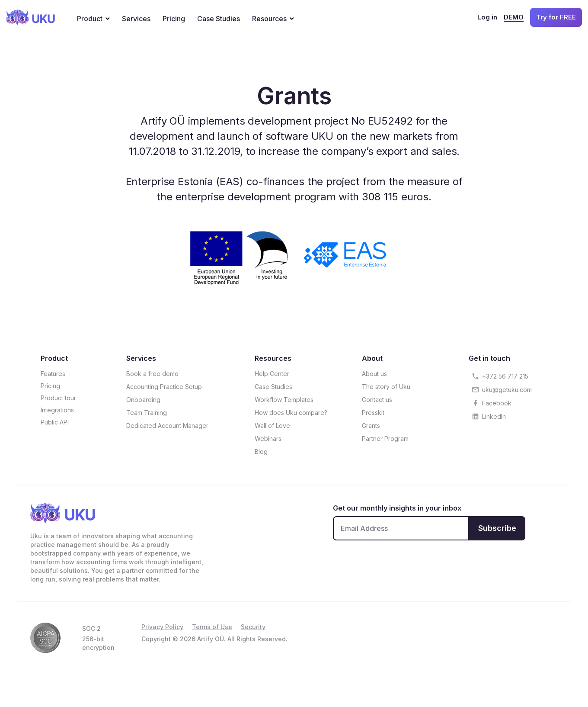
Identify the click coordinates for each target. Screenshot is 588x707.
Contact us (377, 400)
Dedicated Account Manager (167, 426)
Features (53, 374)
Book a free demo (152, 374)
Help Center (272, 374)
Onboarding (143, 400)
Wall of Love (272, 426)
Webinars (268, 439)
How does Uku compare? (291, 413)
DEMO (514, 17)
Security (253, 627)
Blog (261, 452)
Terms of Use (212, 627)
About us (374, 374)
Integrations (57, 410)
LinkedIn (494, 416)
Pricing (174, 19)
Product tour (58, 398)
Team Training (147, 413)
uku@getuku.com (507, 390)
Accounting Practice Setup (164, 387)
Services (136, 19)
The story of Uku (386, 387)
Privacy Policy (162, 627)
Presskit (373, 413)
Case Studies (219, 19)
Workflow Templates (284, 400)
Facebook (497, 403)
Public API (55, 422)
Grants (371, 426)
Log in (487, 17)
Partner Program (385, 439)
